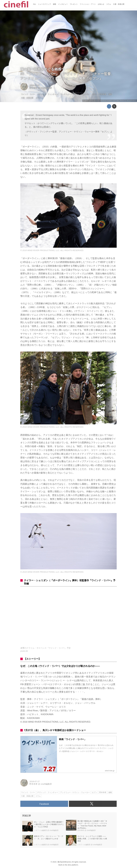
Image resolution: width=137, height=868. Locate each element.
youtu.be (24, 651)
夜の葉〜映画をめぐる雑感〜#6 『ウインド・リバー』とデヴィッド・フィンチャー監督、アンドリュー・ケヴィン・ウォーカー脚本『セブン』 (67, 74)
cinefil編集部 (46, 88)
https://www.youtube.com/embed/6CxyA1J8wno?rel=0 (68, 618)
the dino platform (71, 865)
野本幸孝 (33, 88)
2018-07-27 (35, 85)
